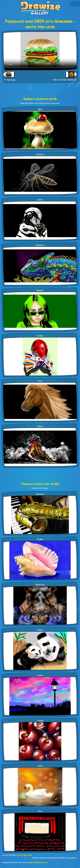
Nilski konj (40, 585)
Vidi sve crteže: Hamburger (65, 80)
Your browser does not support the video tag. (40, 51)
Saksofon (40, 494)
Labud (40, 766)
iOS (59, 858)
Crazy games (71, 858)
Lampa (40, 675)
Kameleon (40, 245)
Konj (40, 381)
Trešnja (40, 721)
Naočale (40, 290)
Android (53, 858)
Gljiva (40, 109)
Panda (40, 630)
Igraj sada (28, 855)
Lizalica (40, 336)
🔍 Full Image (10, 80)
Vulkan (40, 426)
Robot (40, 200)
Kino (40, 811)
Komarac (40, 155)
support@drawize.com (38, 862)
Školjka (40, 539)
